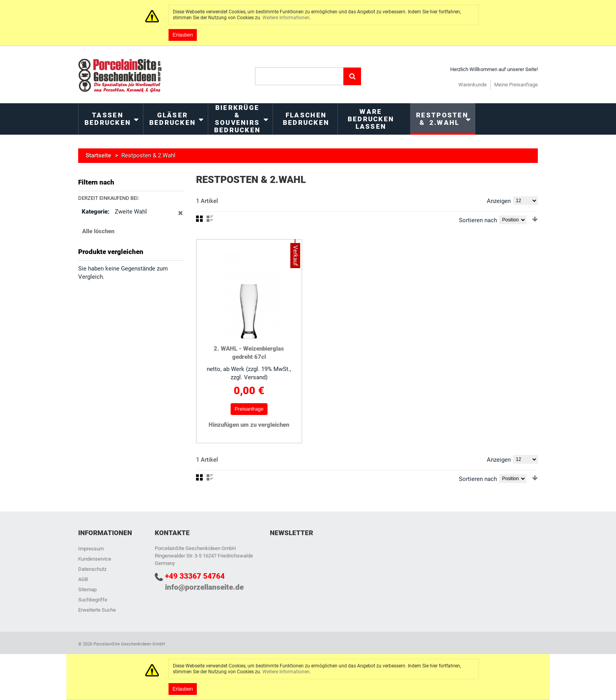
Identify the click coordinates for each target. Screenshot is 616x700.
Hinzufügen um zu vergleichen (249, 425)
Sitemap (87, 589)
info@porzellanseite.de (204, 587)
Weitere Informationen (286, 18)
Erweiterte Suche (97, 610)
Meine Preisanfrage (516, 85)
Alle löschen (98, 231)
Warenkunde (473, 85)
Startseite (98, 155)
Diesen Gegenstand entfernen (181, 217)
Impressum (91, 549)
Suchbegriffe (93, 600)
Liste (210, 219)
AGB (83, 579)
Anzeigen (499, 201)
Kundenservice (95, 559)
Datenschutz (92, 569)
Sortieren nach (478, 220)
